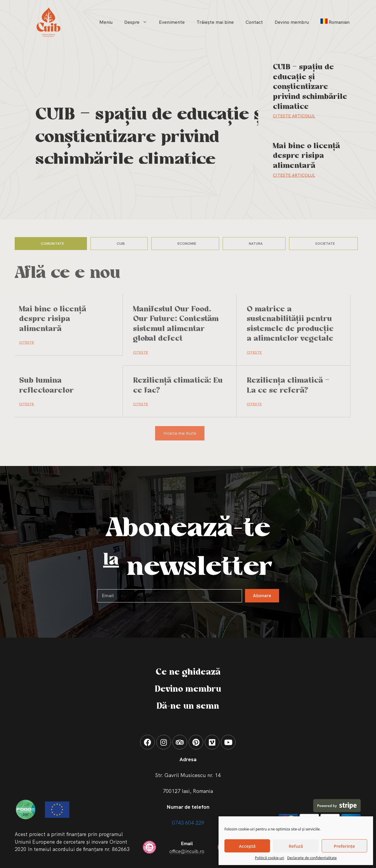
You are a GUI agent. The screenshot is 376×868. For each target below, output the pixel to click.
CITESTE (27, 342)
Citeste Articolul (294, 116)
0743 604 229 (188, 823)
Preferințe (344, 846)
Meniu (106, 22)
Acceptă (247, 846)
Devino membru (292, 22)
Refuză (296, 846)
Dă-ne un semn (188, 706)
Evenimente (172, 22)
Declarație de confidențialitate (312, 858)
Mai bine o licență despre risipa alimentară (306, 156)
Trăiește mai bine (215, 22)
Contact (254, 22)
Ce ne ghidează (188, 672)
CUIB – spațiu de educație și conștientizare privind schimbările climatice (152, 137)
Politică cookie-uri (270, 858)
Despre (139, 22)
